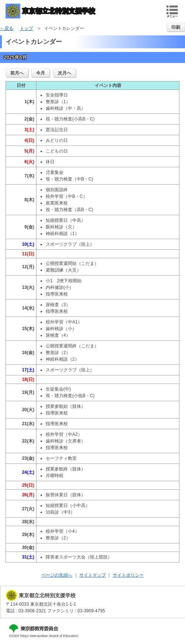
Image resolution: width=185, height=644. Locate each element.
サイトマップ (92, 575)
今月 (41, 73)
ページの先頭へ (57, 575)
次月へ (64, 73)
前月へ (17, 73)
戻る (9, 28)
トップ (27, 28)
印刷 (176, 27)
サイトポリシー (128, 575)
